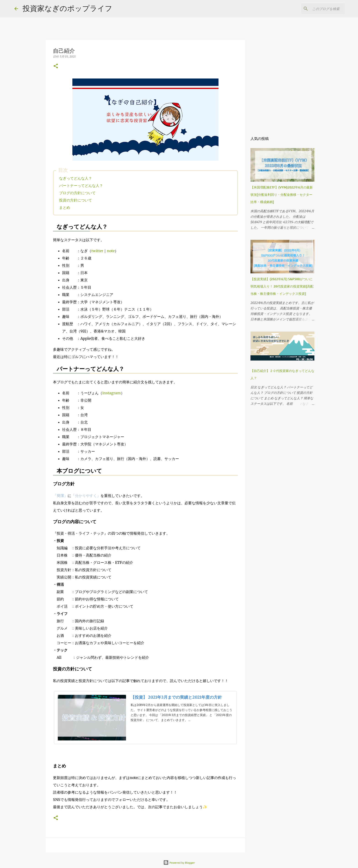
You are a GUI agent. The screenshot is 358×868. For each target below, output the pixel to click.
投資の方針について (76, 200)
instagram (112, 393)
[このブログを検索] (321, 9)
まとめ (65, 207)
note (111, 251)
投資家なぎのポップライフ (67, 8)
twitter (97, 251)
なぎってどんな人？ (76, 178)
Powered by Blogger (179, 863)
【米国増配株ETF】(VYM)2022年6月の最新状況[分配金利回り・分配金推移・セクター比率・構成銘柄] (282, 195)
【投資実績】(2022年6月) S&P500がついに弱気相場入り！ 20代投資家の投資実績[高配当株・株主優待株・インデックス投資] (282, 286)
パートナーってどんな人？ (81, 186)
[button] (56, 66)
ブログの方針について (77, 193)
